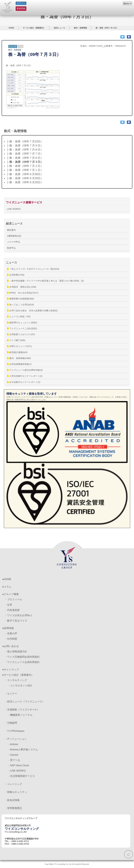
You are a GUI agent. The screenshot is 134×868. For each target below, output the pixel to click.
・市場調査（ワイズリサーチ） (22, 710)
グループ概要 (11, 594)
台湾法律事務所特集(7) (19, 364)
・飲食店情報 (12, 800)
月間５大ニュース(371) (19, 346)
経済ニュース (60, 28)
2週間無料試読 (14, 236)
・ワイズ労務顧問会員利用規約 (22, 657)
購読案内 (11, 230)
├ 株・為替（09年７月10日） (25, 141)
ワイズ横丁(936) (16, 340)
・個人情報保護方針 (16, 652)
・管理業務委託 (13, 808)
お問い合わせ (11, 646)
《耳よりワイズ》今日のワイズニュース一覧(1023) (33, 269)
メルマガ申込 (14, 242)
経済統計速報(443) (17, 352)
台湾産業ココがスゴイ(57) (21, 334)
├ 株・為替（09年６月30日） (25, 174)
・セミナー (11, 694)
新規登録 (21, 8)
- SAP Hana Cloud (19, 765)
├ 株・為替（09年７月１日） (25, 170)
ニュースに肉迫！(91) (19, 316)
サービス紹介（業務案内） (34, 28)
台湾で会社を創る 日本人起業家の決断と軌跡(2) (32, 311)
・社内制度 (11, 639)
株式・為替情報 (80, 28)
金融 (21, 46)
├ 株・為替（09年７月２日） (25, 166)
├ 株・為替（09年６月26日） (25, 182)
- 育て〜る (14, 760)
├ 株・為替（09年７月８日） (25, 150)
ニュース (13, 46)
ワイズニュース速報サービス (24, 202)
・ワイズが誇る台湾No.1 (18, 615)
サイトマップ (11, 670)
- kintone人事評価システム (23, 750)
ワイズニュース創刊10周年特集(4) (25, 370)
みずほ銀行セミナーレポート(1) (24, 382)
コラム (8, 587)
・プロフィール (13, 599)
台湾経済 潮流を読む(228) (22, 287)
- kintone (13, 744)
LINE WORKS (14, 209)
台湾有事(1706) (16, 275)
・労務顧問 (11, 723)
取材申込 (11, 248)
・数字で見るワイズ (16, 621)
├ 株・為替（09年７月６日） (25, 158)
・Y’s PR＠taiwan (15, 731)
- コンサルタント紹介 (21, 685)
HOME (11, 28)
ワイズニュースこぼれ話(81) (22, 328)
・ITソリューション (16, 739)
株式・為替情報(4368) (19, 358)
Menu (126, 4)
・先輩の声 (11, 633)
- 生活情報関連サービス (22, 776)
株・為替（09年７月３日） (107, 28)
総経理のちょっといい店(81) (22, 323)
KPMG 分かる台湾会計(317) (23, 293)
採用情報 (9, 628)
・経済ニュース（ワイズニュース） (25, 702)
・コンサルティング (16, 680)
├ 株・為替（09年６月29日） (25, 178)
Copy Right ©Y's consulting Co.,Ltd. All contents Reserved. (67, 864)
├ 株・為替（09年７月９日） (25, 146)
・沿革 (8, 605)
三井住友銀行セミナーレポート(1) (25, 376)
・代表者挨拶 (12, 610)
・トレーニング (13, 784)
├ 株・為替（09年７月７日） (25, 154)
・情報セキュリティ (16, 792)
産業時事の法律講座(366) (21, 299)
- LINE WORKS (17, 771)
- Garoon (13, 755)
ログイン (21, 3)
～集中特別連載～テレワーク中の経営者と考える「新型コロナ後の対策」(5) (45, 281)
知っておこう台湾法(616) (21, 305)
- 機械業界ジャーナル (21, 715)
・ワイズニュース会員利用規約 (22, 662)
